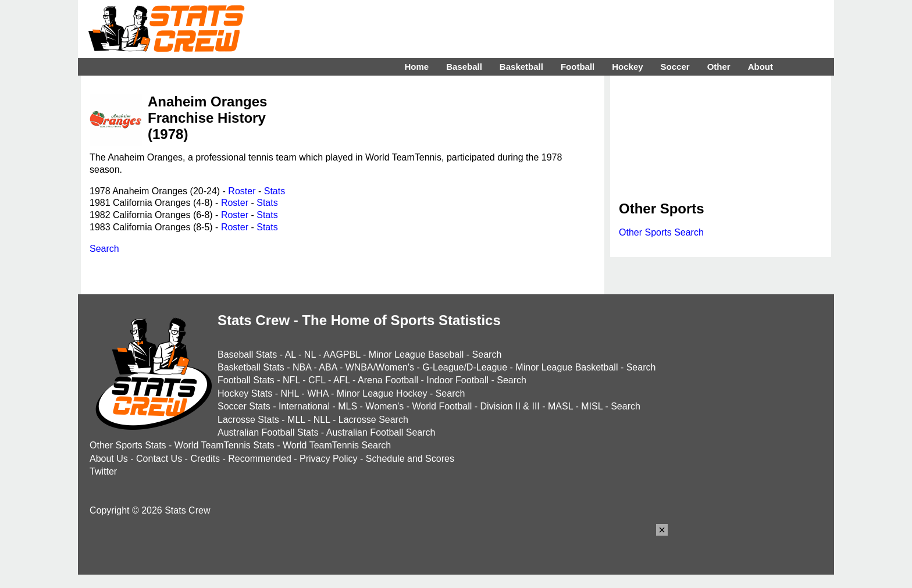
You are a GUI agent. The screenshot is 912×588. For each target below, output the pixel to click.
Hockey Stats (245, 393)
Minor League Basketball (567, 367)
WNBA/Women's (380, 367)
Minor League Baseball (416, 354)
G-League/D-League (465, 367)
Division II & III (510, 406)
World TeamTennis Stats (225, 445)
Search (104, 249)
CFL (317, 380)
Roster (242, 191)
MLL (296, 420)
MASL (560, 406)
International (304, 406)
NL (310, 354)
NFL (291, 380)
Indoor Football (457, 380)
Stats (275, 191)
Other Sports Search (661, 232)
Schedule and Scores (410, 459)
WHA (318, 393)
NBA (302, 367)
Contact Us (159, 459)
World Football (442, 406)
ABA (328, 367)
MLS (348, 406)
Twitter (103, 471)
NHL (289, 393)
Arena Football (388, 380)
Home (416, 67)
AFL (342, 380)
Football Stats (246, 380)
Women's (384, 406)
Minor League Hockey (382, 393)
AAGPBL (342, 354)
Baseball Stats (247, 354)
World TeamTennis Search (337, 445)
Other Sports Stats (128, 445)
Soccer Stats (244, 406)
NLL (322, 420)
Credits (205, 459)
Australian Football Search (381, 432)
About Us (109, 459)
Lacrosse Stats (248, 420)
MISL (592, 406)
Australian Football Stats (268, 432)
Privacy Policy (329, 459)
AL (291, 354)
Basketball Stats (251, 367)
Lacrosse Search (373, 420)
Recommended (260, 459)
